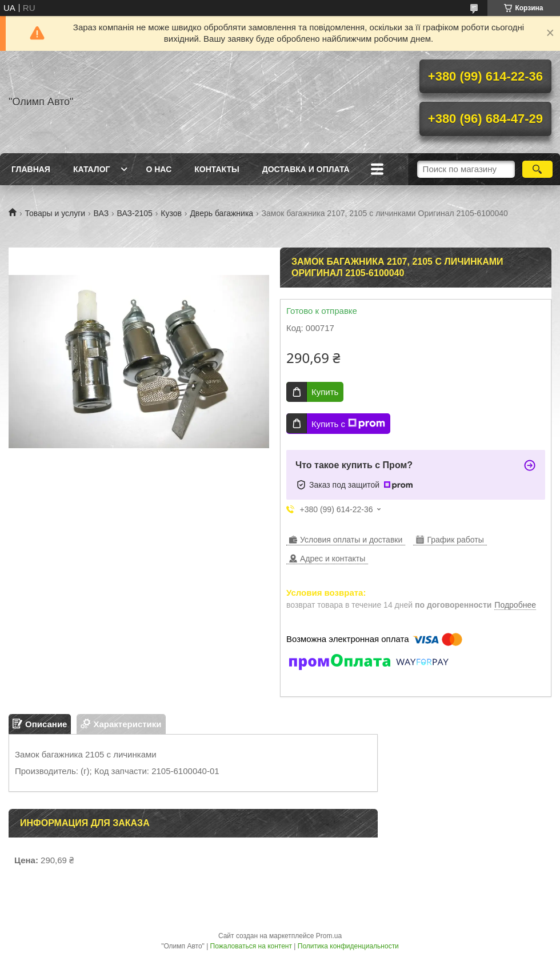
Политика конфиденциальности (348, 946)
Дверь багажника (221, 213)
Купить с (348, 424)
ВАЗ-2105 (135, 213)
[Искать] (537, 169)
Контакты (217, 169)
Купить (325, 392)
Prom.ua (329, 936)
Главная (31, 169)
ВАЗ (101, 213)
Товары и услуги (55, 213)
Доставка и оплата (306, 169)
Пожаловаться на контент (251, 946)
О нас (159, 169)
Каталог (92, 169)
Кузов (171, 213)
